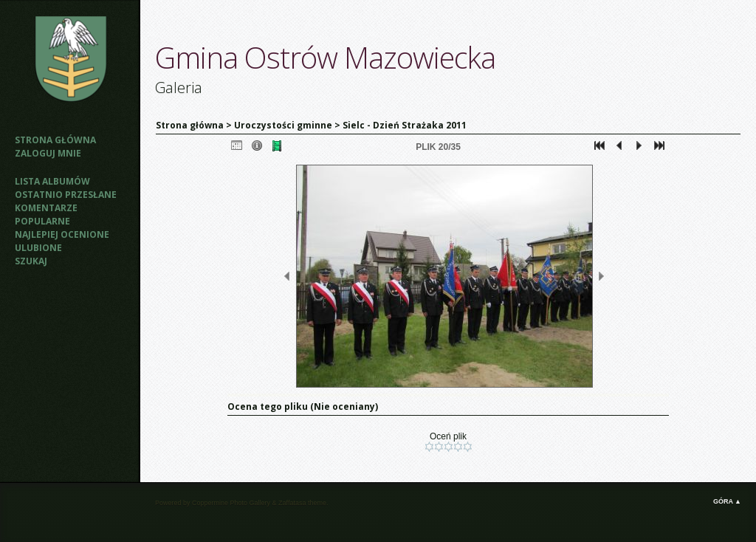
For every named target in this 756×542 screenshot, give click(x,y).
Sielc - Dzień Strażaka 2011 (405, 125)
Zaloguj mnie (48, 153)
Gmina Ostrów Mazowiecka (325, 57)
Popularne (42, 221)
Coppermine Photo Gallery (231, 503)
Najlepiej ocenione (62, 234)
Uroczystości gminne (283, 125)
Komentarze (46, 208)
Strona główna (55, 140)
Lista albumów (52, 181)
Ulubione (38, 248)
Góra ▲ (727, 501)
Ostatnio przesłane (66, 195)
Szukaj (31, 261)
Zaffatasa (292, 503)
